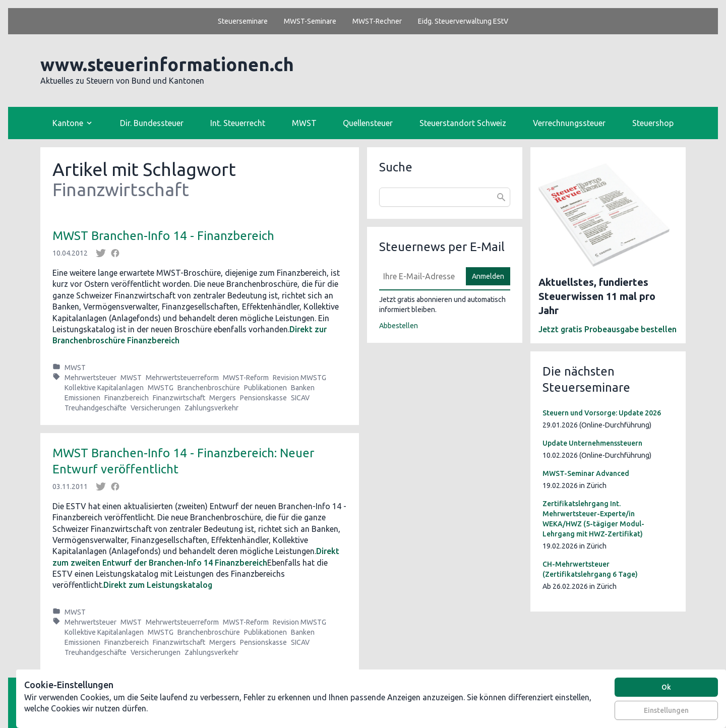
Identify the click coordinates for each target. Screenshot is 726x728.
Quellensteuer (368, 123)
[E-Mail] (419, 276)
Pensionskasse (263, 398)
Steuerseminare (243, 21)
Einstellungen (666, 710)
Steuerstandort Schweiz (463, 123)
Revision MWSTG (299, 378)
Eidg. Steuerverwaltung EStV (463, 21)
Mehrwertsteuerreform (182, 378)
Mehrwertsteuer (90, 378)
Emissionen (82, 398)
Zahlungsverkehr (211, 408)
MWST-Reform (246, 378)
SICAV (300, 398)
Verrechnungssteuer (569, 123)
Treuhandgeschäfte (96, 408)
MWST (304, 123)
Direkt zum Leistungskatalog (158, 585)
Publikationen (265, 388)
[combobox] (445, 197)
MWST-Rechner (377, 21)
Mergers (223, 398)
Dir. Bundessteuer (152, 123)
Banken (303, 388)
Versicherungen (156, 408)
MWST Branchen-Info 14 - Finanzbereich (163, 236)
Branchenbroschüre (209, 388)
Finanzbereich (127, 398)
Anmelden (488, 276)
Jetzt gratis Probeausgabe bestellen (608, 329)
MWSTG (161, 388)
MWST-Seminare (310, 21)
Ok (666, 687)
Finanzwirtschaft (179, 398)
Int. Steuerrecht (238, 123)
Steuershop (653, 123)
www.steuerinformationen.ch (167, 64)
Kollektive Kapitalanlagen (104, 388)
